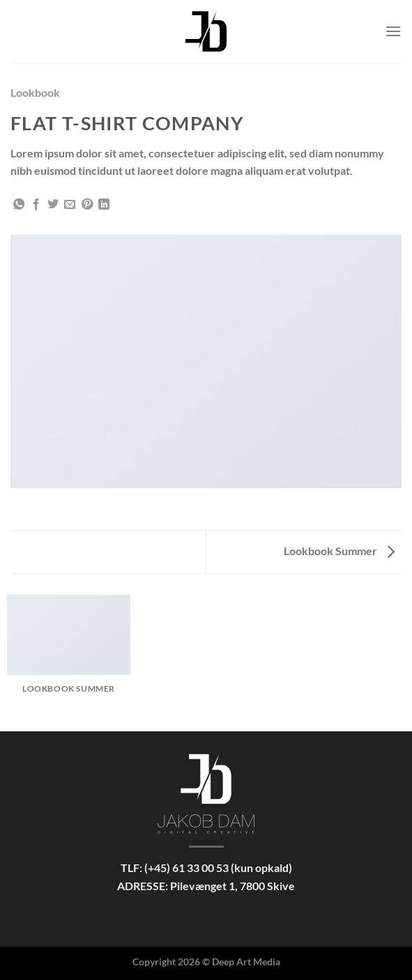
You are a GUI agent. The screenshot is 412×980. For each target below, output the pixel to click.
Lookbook (35, 92)
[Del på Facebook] (36, 205)
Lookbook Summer (339, 551)
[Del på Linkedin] (104, 205)
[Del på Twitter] (53, 205)
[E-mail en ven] (70, 205)
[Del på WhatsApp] (19, 205)
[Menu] (393, 31)
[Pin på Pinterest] (87, 205)
